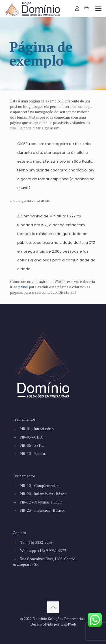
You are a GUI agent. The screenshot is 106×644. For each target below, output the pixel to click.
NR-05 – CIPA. (32, 437)
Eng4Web (68, 624)
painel (23, 287)
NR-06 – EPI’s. (32, 445)
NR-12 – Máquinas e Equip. (42, 502)
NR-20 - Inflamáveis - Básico (43, 494)
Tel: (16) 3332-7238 (36, 542)
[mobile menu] (98, 9)
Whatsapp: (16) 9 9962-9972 (43, 551)
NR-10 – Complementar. (40, 486)
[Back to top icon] (53, 607)
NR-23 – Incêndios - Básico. (42, 510)
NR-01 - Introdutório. (37, 429)
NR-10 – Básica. (33, 454)
